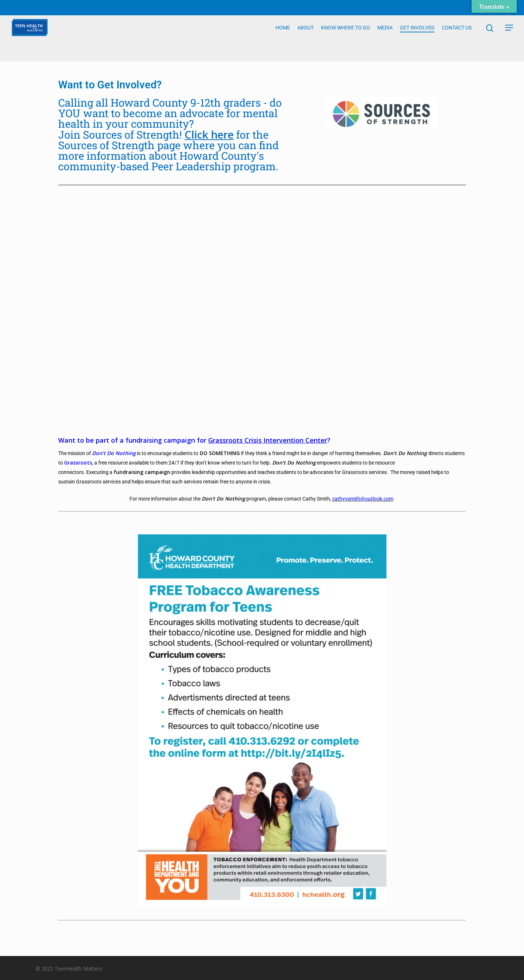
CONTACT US (457, 39)
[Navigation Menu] (509, 39)
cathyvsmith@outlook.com (363, 499)
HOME (283, 39)
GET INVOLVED (417, 39)
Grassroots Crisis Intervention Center (268, 440)
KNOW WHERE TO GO (346, 39)
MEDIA (385, 39)
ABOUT (305, 39)
